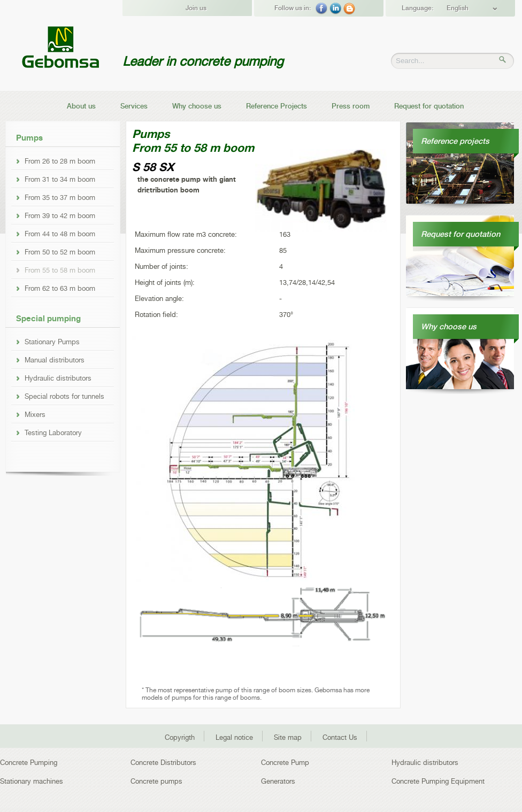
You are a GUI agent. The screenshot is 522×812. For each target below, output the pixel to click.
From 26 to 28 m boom (60, 161)
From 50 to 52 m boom (60, 252)
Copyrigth (180, 737)
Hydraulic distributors (58, 378)
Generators (278, 781)
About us (81, 106)
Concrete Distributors (163, 763)
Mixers (35, 414)
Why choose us (197, 106)
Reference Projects (277, 106)
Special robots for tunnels (64, 396)
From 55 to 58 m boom (60, 270)
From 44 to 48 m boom (60, 234)
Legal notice (234, 737)
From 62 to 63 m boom (60, 288)
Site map (288, 737)
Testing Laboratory (53, 432)
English (458, 8)
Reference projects (455, 141)
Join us (196, 8)
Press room (351, 106)
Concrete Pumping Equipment (438, 781)
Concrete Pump (285, 763)
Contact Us (340, 737)
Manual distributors (55, 360)
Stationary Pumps (52, 342)
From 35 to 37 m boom (60, 197)
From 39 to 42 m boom (60, 215)
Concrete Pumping (29, 763)
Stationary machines (32, 781)
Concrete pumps (156, 781)
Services (134, 106)
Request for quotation (429, 106)
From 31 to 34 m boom (60, 179)
